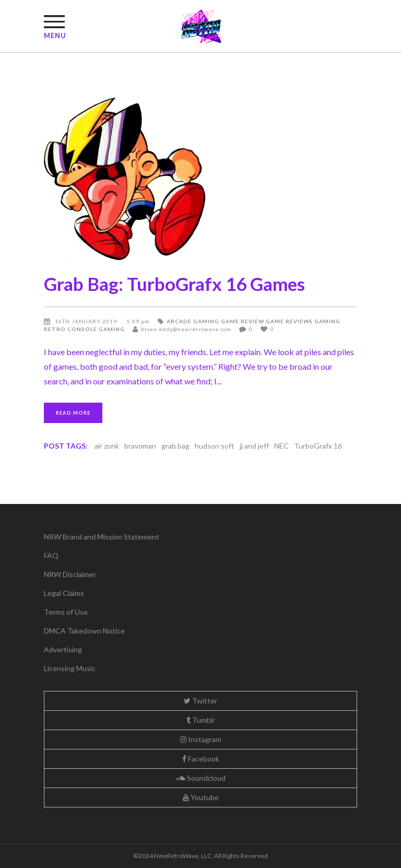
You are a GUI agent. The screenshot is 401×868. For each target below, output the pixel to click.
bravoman (140, 446)
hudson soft (215, 446)
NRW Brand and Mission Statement (102, 537)
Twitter (200, 701)
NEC (281, 446)
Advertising (63, 649)
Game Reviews (289, 321)
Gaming (327, 321)
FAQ (51, 555)
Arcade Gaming (193, 321)
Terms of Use (66, 612)
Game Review (243, 321)
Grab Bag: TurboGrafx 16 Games (174, 284)
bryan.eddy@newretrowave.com (186, 329)
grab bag (175, 446)
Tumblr (201, 720)
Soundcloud (201, 778)
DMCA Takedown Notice (84, 631)
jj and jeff (254, 446)
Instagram (201, 739)
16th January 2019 (87, 321)
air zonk (107, 446)
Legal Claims (64, 593)
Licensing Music (70, 668)
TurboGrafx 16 (318, 446)
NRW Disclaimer (70, 574)
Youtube (201, 797)
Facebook (201, 759)
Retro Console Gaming (84, 329)
